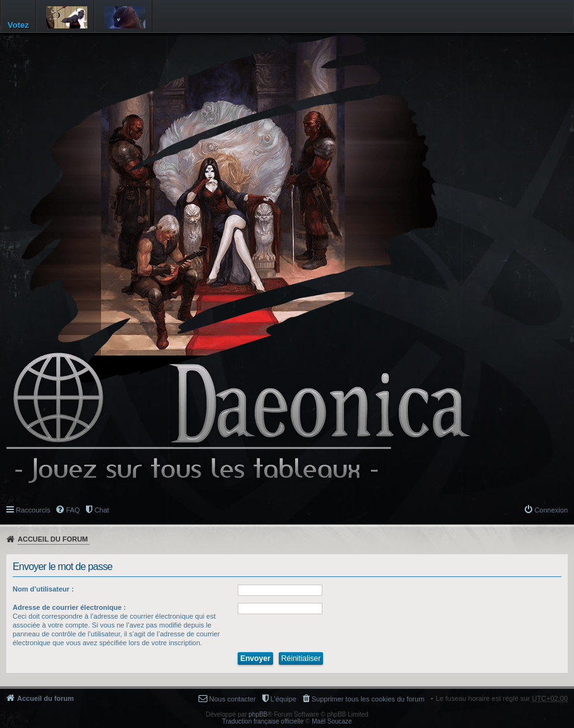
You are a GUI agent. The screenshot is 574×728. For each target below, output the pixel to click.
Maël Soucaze (332, 721)
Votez (18, 25)
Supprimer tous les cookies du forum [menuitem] (368, 699)
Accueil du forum (53, 539)
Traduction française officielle (263, 721)
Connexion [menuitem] (551, 510)
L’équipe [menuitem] (284, 699)
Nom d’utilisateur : (43, 589)
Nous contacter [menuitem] (233, 699)
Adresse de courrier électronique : (69, 607)
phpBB (258, 714)
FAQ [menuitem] (73, 510)
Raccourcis (33, 510)
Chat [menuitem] (101, 510)
